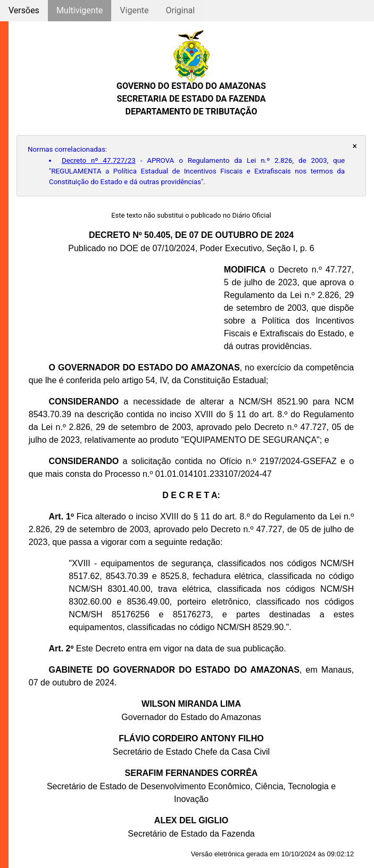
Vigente (134, 10)
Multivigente (80, 10)
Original (180, 10)
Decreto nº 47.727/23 (99, 160)
